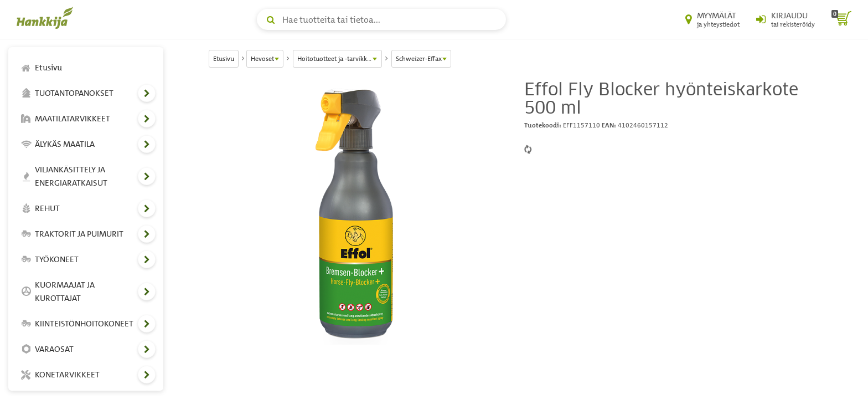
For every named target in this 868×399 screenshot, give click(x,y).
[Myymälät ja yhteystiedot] (712, 19)
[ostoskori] (841, 19)
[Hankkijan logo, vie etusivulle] (47, 18)
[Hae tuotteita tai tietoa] (381, 19)
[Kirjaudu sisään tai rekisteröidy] (786, 19)
